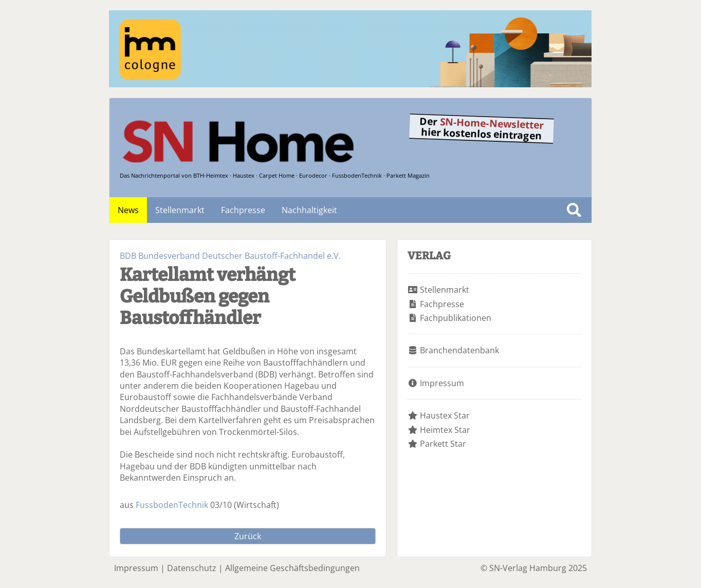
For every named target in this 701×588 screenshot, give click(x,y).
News (128, 210)
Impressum (442, 383)
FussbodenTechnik (172, 505)
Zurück (248, 536)
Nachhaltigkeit (309, 210)
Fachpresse (243, 210)
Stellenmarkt (180, 210)
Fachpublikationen (456, 318)
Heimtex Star (445, 430)
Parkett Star (443, 444)
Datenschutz (192, 568)
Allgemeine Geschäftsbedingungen (292, 568)
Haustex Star (445, 415)
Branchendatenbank (459, 350)
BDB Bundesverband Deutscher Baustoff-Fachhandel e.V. (230, 256)
